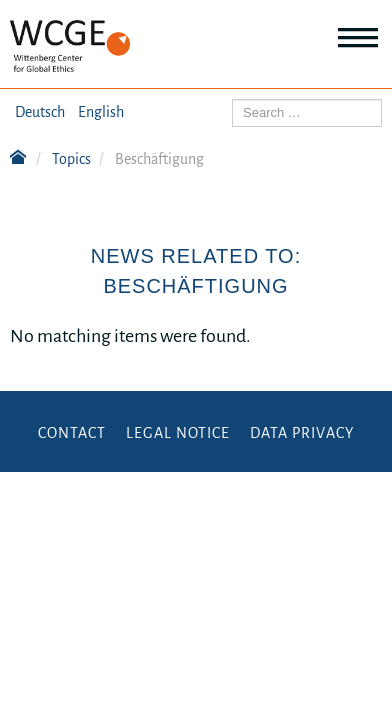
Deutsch (40, 112)
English (101, 112)
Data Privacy (302, 433)
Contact (72, 433)
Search (232, 99)
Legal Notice (178, 433)
